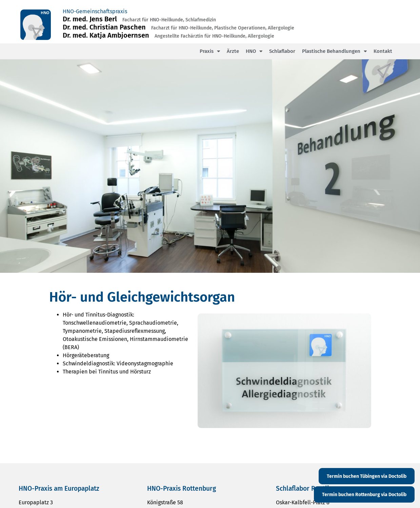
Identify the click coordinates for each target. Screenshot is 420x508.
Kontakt (383, 51)
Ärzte (233, 51)
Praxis (210, 51)
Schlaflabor (282, 51)
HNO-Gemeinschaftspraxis (95, 11)
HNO (254, 51)
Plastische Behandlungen (334, 51)
